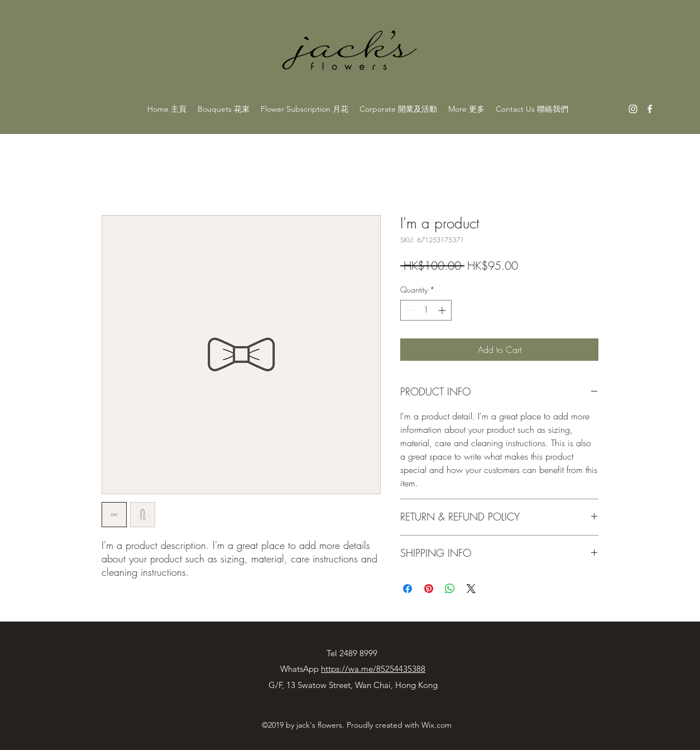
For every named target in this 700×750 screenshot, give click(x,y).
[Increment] (443, 310)
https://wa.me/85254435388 (373, 669)
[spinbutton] (426, 310)
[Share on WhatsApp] (450, 589)
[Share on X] (471, 589)
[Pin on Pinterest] (429, 589)
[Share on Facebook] (407, 589)
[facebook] (650, 109)
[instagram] (633, 109)
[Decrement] (409, 310)
